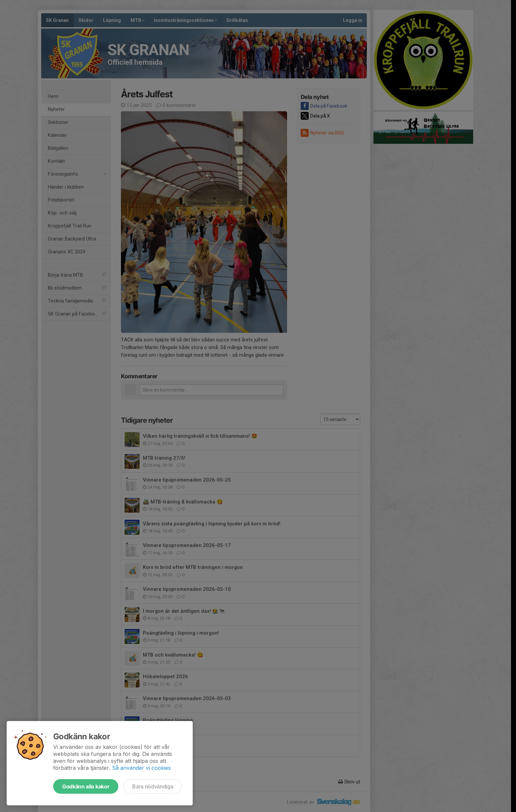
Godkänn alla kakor (86, 786)
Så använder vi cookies (141, 768)
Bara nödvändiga (153, 786)
